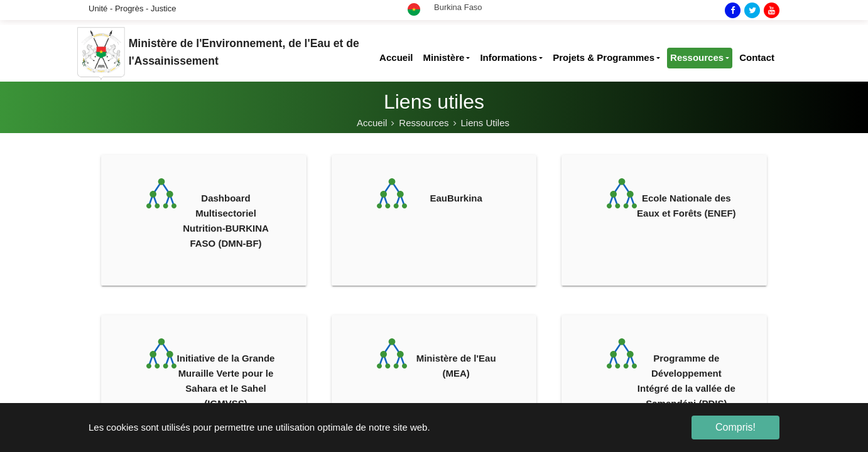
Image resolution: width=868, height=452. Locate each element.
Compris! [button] (735, 427)
